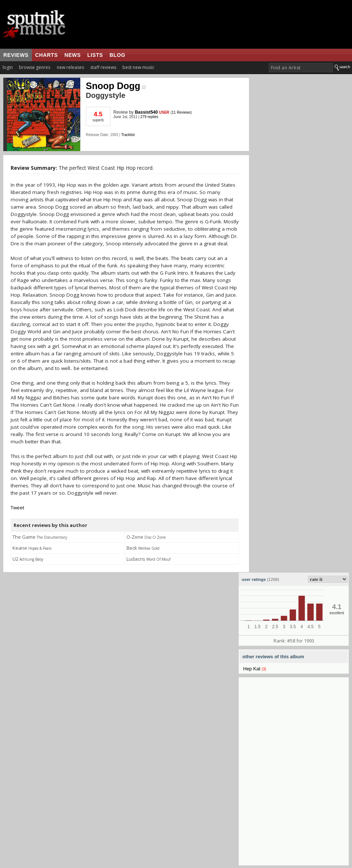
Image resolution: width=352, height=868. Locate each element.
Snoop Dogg (116, 86)
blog (118, 55)
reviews (16, 55)
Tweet (17, 508)
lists (95, 55)
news (73, 55)
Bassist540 (146, 112)
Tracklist (128, 135)
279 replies (149, 117)
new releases (70, 67)
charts (47, 55)
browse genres (35, 67)
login (8, 67)
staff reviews (103, 67)
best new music (138, 67)
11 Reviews (181, 112)
